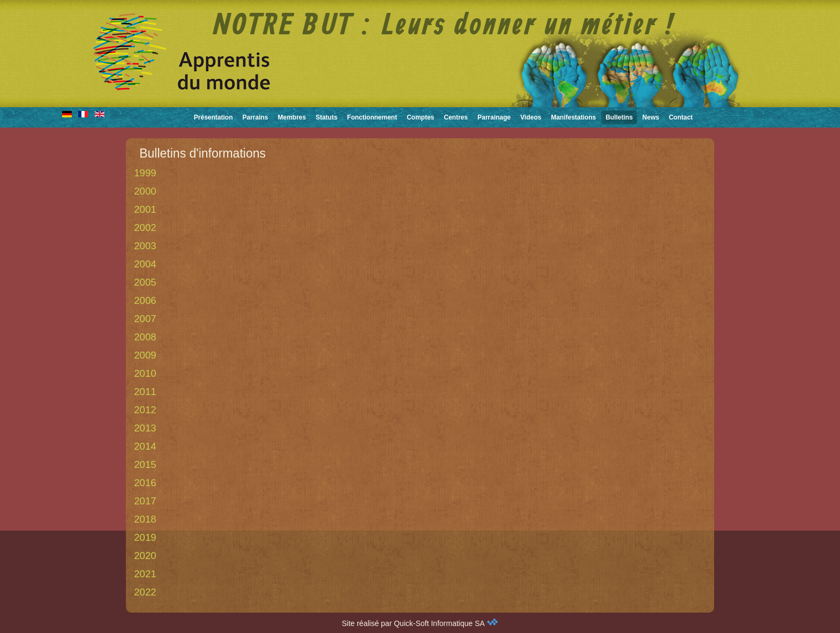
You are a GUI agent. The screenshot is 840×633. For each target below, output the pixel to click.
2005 (145, 282)
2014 (145, 446)
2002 (145, 228)
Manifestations (573, 117)
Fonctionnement (372, 117)
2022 (145, 592)
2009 (145, 355)
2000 (145, 191)
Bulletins (619, 117)
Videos (531, 117)
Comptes (420, 117)
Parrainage (494, 117)
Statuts (327, 117)
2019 (145, 537)
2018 (145, 519)
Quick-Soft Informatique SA (446, 623)
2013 (145, 428)
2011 (145, 392)
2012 (145, 410)
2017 (145, 501)
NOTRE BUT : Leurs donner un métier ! (444, 26)
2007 (145, 319)
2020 (145, 556)
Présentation (213, 117)
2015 (145, 464)
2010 (145, 373)
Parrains (255, 117)
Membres (292, 117)
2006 (145, 300)
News (651, 117)
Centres (456, 117)
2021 (145, 574)
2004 (145, 264)
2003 (145, 246)
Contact (681, 117)
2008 (145, 337)
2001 (145, 209)
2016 (145, 483)
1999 (145, 173)
